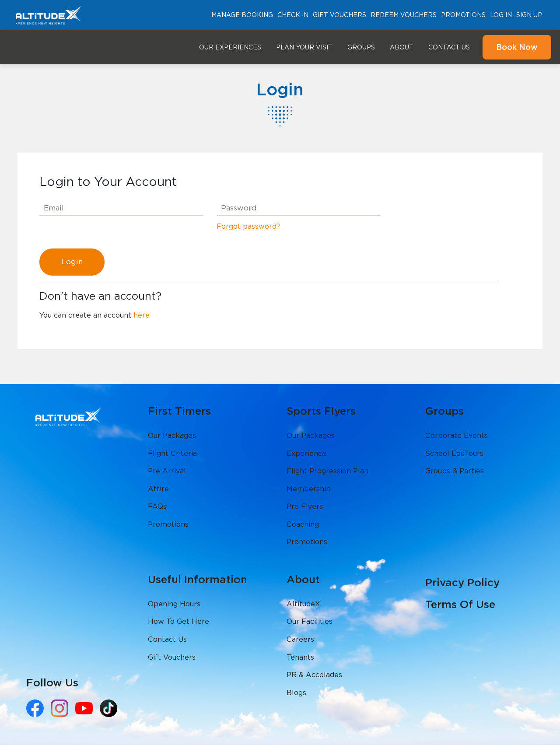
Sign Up (529, 15)
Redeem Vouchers (404, 15)
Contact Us (449, 47)
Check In (293, 15)
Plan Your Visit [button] (304, 47)
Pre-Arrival (167, 471)
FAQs (157, 506)
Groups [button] (361, 47)
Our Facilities (310, 621)
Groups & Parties (455, 471)
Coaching (303, 524)
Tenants (300, 657)
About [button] (402, 47)
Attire (158, 489)
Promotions (463, 15)
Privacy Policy (462, 582)
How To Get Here (178, 621)
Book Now (517, 47)
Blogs (296, 693)
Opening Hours (174, 604)
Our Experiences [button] (230, 47)
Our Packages (172, 435)
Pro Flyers (305, 506)
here (142, 315)
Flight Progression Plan (327, 471)
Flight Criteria (172, 453)
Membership (309, 489)
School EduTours (454, 453)
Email (54, 208)
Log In (501, 15)
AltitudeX (303, 604)
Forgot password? (248, 226)
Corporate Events (457, 435)
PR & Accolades (314, 675)
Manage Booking (242, 15)
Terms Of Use (460, 604)
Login (72, 262)
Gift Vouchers (339, 15)
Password (239, 208)
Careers (300, 639)
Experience (306, 453)
